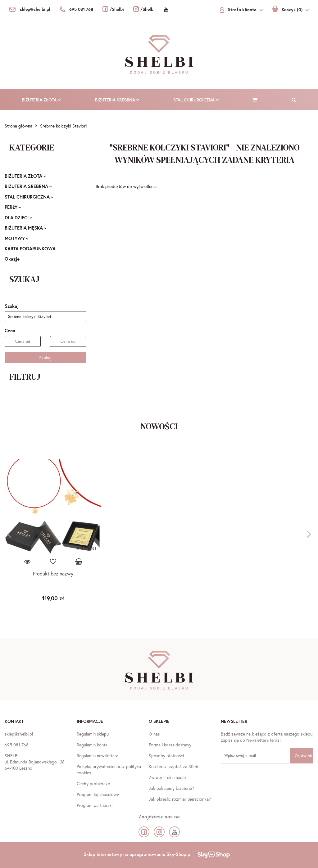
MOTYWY (17, 238)
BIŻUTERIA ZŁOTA (41, 100)
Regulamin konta (92, 745)
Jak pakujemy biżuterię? (171, 788)
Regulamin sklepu (93, 734)
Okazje (12, 259)
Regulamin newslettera (98, 756)
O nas (154, 734)
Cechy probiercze (93, 783)
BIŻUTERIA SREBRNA (117, 100)
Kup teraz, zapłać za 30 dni (175, 766)
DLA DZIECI (18, 217)
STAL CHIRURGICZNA (196, 100)
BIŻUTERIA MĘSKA (26, 228)
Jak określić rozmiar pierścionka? (180, 799)
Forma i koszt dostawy (170, 745)
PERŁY (13, 207)
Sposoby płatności (166, 756)
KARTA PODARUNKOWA (30, 248)
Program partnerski (95, 805)
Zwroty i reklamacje (167, 777)
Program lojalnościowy (98, 794)
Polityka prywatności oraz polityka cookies (109, 770)
